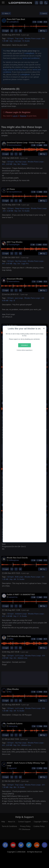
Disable (24, 345)
